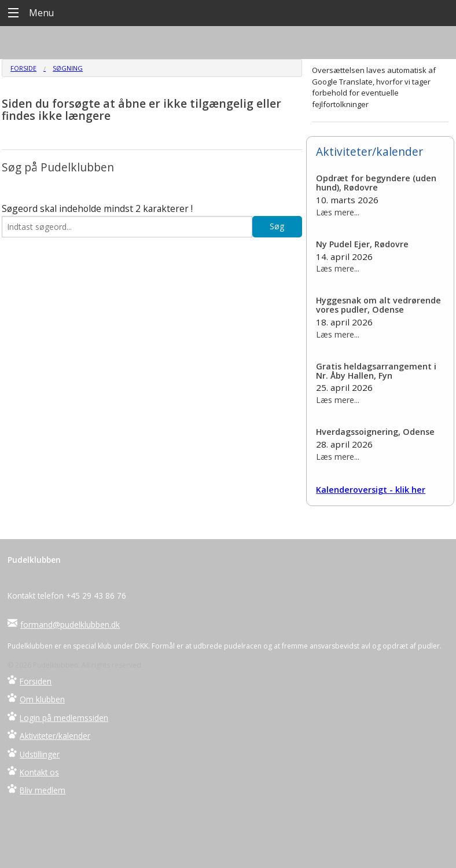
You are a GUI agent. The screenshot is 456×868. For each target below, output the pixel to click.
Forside (23, 68)
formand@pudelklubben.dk (70, 625)
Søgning (68, 68)
